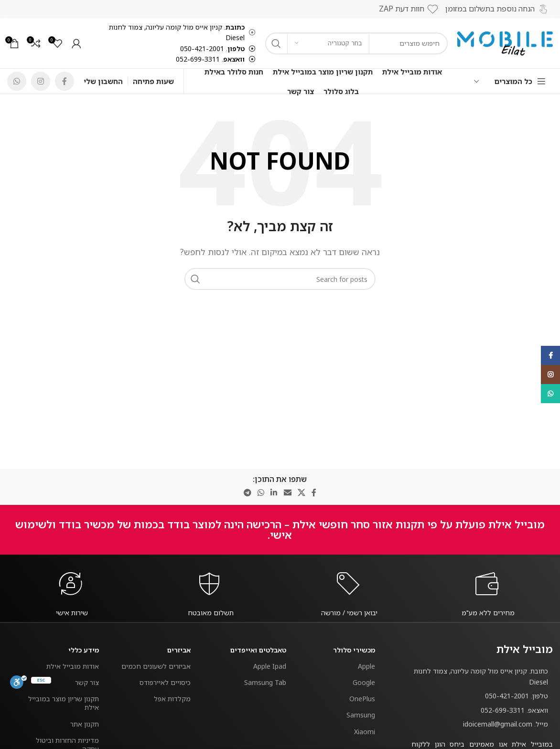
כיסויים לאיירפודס (165, 682)
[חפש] (280, 279)
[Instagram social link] (41, 81)
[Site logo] (505, 43)
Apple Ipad (270, 666)
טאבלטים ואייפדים (258, 650)
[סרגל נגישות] (18, 682)
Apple (366, 666)
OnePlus (362, 699)
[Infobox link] (488, 613)
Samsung (361, 715)
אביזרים (179, 650)
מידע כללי (84, 650)
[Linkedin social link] (274, 493)
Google (364, 682)
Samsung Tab (265, 682)
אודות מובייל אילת (73, 666)
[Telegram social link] (247, 493)
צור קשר (87, 682)
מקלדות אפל (172, 699)
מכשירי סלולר (354, 650)
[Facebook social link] (65, 81)
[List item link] (482, 696)
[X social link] (301, 493)
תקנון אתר (85, 724)
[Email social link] (287, 493)
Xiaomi (365, 732)
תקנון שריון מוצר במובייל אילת (64, 703)
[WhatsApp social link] (17, 81)
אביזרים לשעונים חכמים (156, 666)
